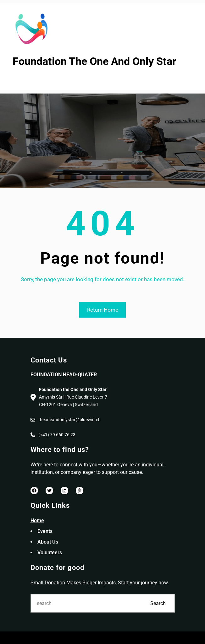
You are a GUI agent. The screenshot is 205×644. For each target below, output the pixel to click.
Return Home (103, 310)
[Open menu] (17, 79)
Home (37, 521)
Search (158, 603)
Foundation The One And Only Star (94, 61)
